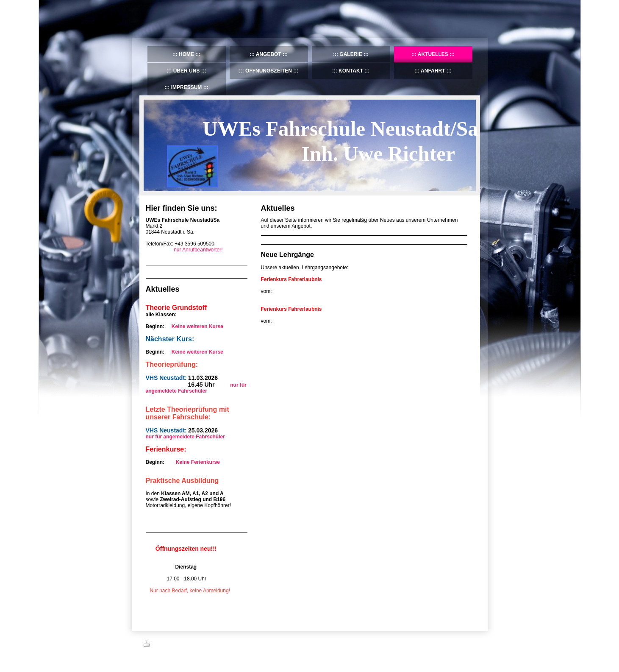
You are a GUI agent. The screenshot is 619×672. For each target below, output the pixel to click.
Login (470, 644)
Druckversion (162, 645)
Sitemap (192, 645)
